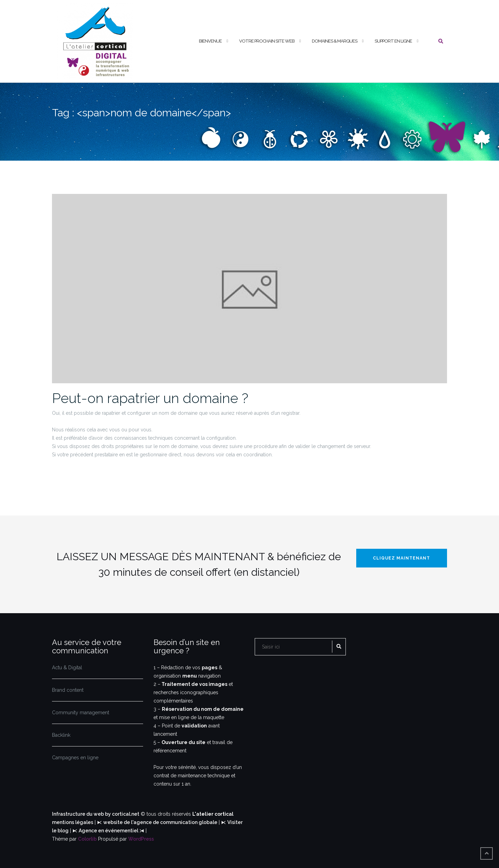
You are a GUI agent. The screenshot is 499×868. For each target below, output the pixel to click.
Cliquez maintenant (401, 558)
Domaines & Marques (335, 41)
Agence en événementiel (109, 831)
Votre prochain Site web (267, 41)
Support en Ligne (393, 41)
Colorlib (87, 839)
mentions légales (73, 822)
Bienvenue (210, 41)
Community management (81, 713)
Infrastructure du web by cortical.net (96, 814)
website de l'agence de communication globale (160, 822)
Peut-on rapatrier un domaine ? (150, 398)
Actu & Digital (67, 668)
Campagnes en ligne (75, 758)
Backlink (61, 735)
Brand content (68, 690)
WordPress (141, 839)
